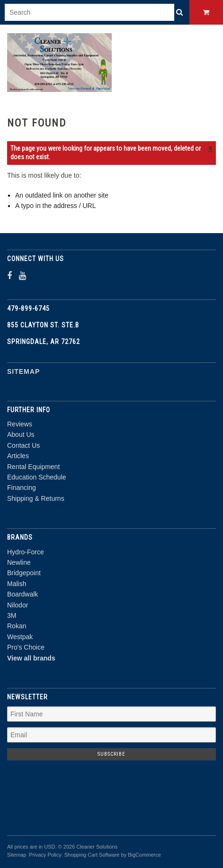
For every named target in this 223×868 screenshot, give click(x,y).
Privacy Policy (45, 855)
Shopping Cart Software (92, 855)
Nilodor (18, 605)
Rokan (17, 626)
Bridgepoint (24, 573)
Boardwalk (22, 594)
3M (12, 615)
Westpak (20, 637)
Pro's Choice (26, 647)
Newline (19, 562)
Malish (17, 584)
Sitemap (23, 371)
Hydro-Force (26, 552)
